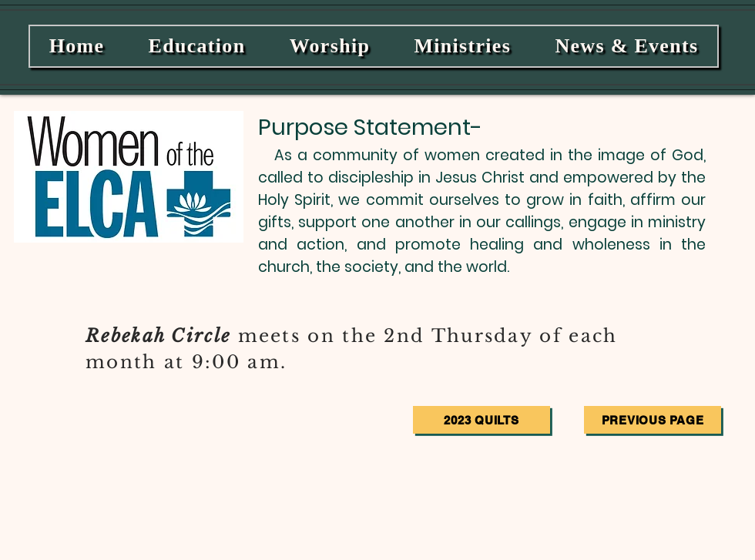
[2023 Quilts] (482, 420)
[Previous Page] (653, 420)
